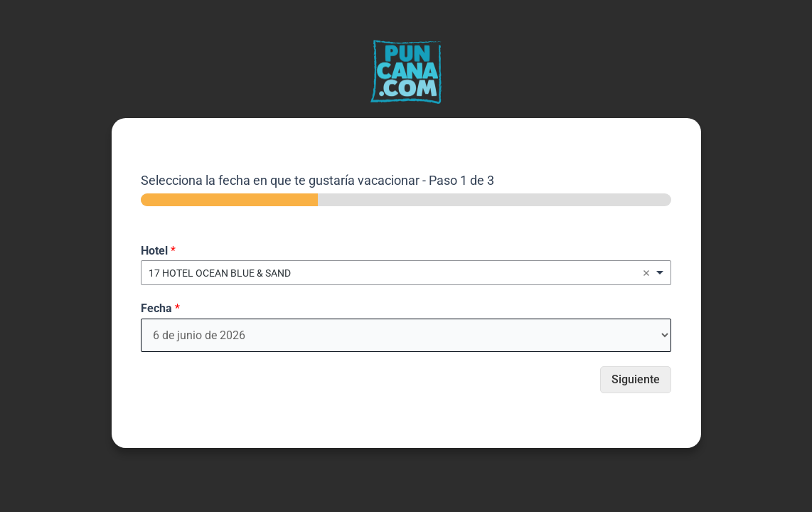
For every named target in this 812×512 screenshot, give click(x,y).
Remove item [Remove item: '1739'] (646, 273)
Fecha (160, 308)
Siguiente (636, 379)
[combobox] (406, 273)
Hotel (158, 251)
